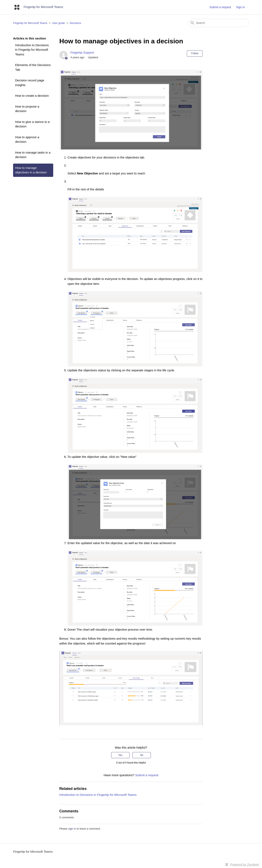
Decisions (75, 23)
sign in (72, 829)
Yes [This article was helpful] (120, 755)
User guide (58, 23)
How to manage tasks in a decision (33, 155)
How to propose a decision (27, 109)
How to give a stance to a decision (32, 124)
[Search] (218, 23)
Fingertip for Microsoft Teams (30, 23)
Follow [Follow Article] (195, 53)
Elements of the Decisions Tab (33, 67)
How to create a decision (32, 96)
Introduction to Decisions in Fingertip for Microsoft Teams (32, 50)
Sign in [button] (240, 7)
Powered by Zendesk (244, 864)
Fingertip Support (82, 52)
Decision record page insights (30, 83)
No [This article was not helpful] (142, 755)
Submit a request (220, 7)
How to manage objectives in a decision (31, 170)
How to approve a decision (27, 139)
